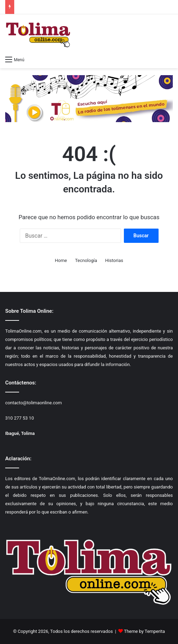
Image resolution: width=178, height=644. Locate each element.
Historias (114, 260)
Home (61, 260)
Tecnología (86, 260)
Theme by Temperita (144, 631)
